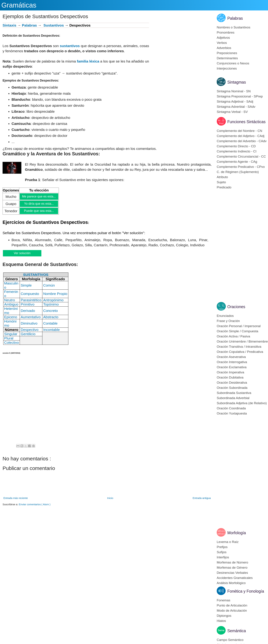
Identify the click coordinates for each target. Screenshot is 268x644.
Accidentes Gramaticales (235, 578)
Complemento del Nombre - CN (239, 131)
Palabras (29, 25)
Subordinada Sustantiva (234, 393)
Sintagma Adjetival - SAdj (235, 101)
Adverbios (224, 48)
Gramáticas (19, 5)
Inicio (110, 498)
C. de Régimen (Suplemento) (238, 172)
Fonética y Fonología (246, 591)
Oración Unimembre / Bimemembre (242, 341)
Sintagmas (237, 82)
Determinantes (227, 58)
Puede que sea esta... (39, 211)
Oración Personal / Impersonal (239, 326)
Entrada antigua (202, 498)
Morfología (237, 533)
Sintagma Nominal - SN (234, 91)
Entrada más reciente (16, 498)
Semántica (237, 631)
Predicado (224, 187)
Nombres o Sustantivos (233, 27)
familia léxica (88, 61)
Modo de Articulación (232, 611)
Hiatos (221, 621)
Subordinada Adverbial (233, 398)
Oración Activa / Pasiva (233, 336)
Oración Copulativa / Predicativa (240, 352)
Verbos (222, 43)
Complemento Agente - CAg (237, 162)
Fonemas (223, 600)
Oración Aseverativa (231, 357)
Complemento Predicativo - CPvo (241, 167)
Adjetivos (223, 38)
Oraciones (236, 307)
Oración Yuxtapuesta (232, 413)
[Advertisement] (180, 47)
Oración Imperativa (230, 372)
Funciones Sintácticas (246, 122)
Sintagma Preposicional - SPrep (240, 96)
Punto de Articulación (232, 605)
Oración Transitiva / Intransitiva (239, 347)
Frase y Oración (228, 321)
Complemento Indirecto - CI (237, 151)
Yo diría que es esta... (39, 204)
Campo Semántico (230, 640)
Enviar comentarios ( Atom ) (35, 504)
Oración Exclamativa (232, 367)
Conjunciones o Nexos (233, 63)
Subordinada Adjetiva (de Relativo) (242, 403)
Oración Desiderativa (232, 383)
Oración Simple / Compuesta (237, 331)
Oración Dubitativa (230, 377)
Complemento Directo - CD (236, 146)
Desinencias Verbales (232, 573)
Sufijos (222, 552)
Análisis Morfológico (231, 583)
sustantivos (70, 46)
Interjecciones (227, 68)
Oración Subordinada (232, 388)
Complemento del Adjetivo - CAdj (241, 136)
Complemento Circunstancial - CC (241, 156)
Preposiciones (227, 53)
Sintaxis (9, 25)
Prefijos (222, 547)
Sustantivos (54, 25)
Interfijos (223, 557)
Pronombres (226, 32)
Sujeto (221, 182)
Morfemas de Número (232, 562)
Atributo (222, 177)
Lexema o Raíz (228, 542)
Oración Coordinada (231, 408)
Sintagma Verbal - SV (232, 112)
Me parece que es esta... (39, 196)
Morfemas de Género (232, 568)
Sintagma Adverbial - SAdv (236, 107)
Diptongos (224, 616)
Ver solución (22, 253)
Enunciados (225, 316)
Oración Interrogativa (232, 362)
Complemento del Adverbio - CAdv (242, 141)
